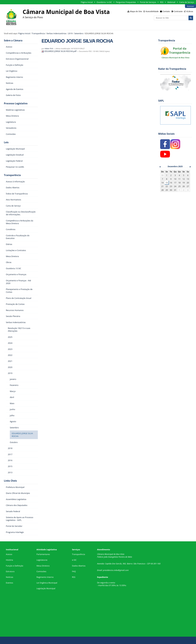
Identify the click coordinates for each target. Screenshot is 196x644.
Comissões (41, 571)
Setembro (79, 33)
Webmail (171, 2)
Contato (166, 11)
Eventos (9, 583)
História (9, 560)
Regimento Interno (45, 577)
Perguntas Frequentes (126, 2)
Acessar (190, 6)
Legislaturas (42, 560)
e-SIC (74, 560)
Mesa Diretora (43, 566)
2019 (70, 33)
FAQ (74, 571)
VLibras (190, 11)
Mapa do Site (136, 11)
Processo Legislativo (16, 103)
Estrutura (10, 571)
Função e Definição (14, 566)
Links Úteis (10, 481)
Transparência (38, 33)
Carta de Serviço (187, 2)
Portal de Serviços (148, 2)
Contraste (178, 11)
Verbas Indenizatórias (56, 33)
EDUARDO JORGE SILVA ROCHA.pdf (59, 51)
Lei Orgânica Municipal (47, 583)
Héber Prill (49, 48)
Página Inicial (87, 2)
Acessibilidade (152, 11)
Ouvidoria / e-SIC (104, 2)
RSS (162, 2)
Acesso (9, 554)
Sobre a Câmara (13, 41)
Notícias (9, 577)
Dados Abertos (79, 566)
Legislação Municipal (46, 588)
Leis (6, 142)
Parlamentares (43, 554)
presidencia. (108, 570)
